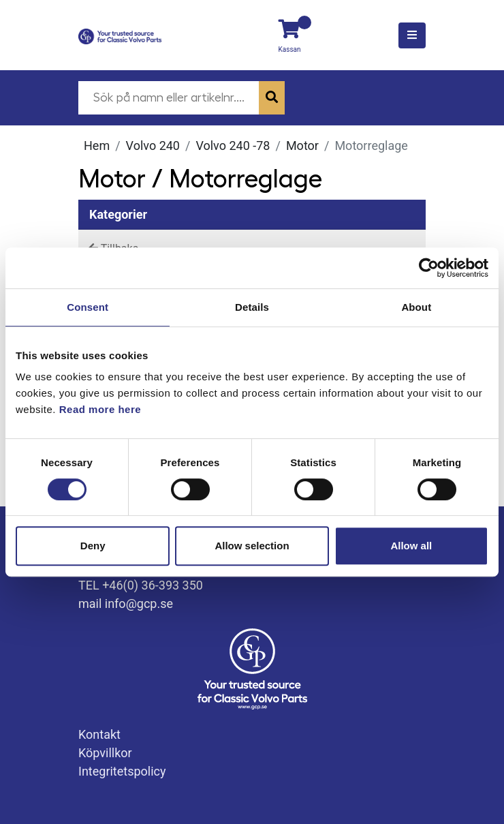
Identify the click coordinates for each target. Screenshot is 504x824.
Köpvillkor (105, 753)
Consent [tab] (88, 307)
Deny (93, 546)
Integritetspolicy (122, 771)
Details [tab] (252, 307)
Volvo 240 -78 (233, 146)
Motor (302, 146)
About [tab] (416, 307)
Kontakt (99, 734)
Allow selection (252, 546)
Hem (97, 146)
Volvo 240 (153, 146)
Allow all (411, 546)
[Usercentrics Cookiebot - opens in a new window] (429, 268)
